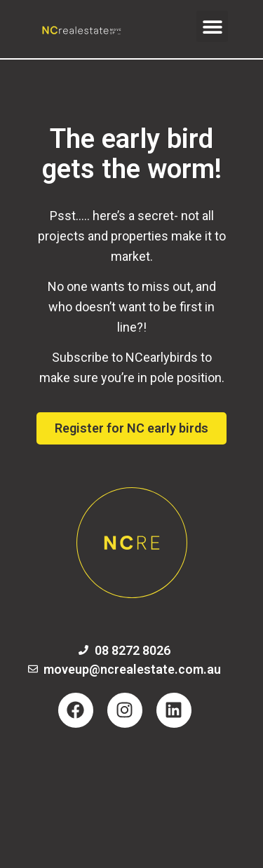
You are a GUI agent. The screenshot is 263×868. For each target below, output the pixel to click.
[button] (212, 26)
